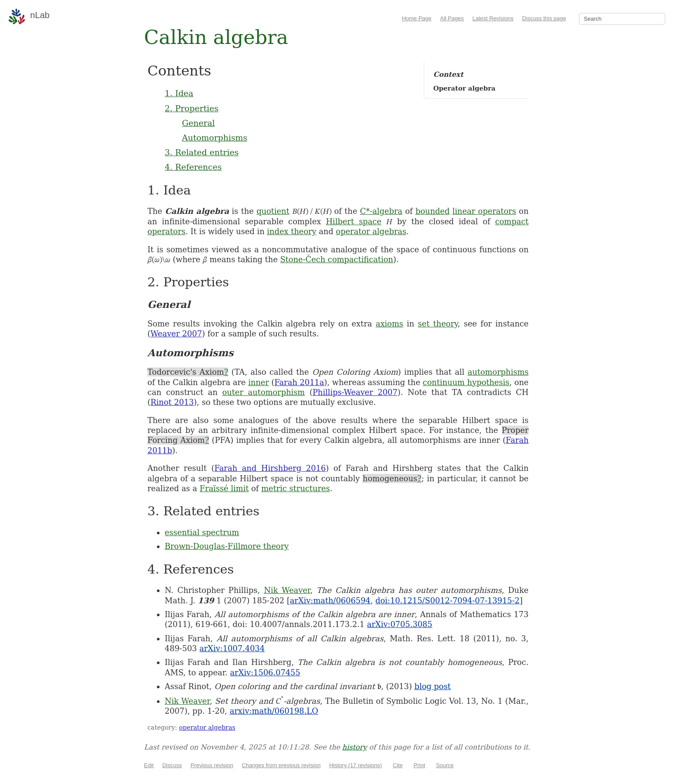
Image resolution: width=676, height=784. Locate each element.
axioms (389, 324)
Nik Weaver (287, 590)
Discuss (172, 765)
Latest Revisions (493, 18)
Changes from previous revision (281, 765)
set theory (438, 324)
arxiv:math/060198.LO (274, 711)
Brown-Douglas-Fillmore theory (227, 546)
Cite (398, 765)
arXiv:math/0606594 (330, 601)
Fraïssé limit (224, 488)
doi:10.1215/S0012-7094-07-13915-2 (448, 601)
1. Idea (179, 93)
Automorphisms (215, 138)
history (355, 747)
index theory (292, 231)
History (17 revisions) (356, 765)
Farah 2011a (299, 382)
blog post (432, 686)
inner (259, 382)
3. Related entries (202, 152)
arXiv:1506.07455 (265, 673)
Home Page (417, 18)
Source (445, 765)
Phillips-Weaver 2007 (355, 392)
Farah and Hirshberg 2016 (270, 468)
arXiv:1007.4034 (232, 648)
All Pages (452, 18)
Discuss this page (544, 18)
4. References (193, 167)
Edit (149, 765)
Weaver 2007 (176, 334)
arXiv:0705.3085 (399, 624)
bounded (433, 211)
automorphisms (498, 372)
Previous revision (212, 765)
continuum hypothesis (466, 382)
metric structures (296, 488)
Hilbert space (354, 221)
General (198, 123)
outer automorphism (263, 392)
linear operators (484, 211)
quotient (273, 211)
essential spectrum (202, 532)
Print (419, 765)
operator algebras (371, 231)
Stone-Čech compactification (337, 259)
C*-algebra (381, 211)
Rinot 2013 (172, 402)
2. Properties (192, 108)
